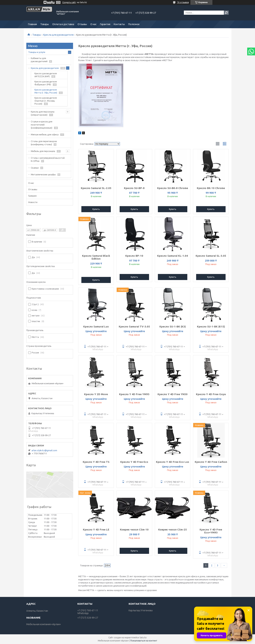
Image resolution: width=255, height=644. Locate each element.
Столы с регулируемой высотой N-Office (48, 159)
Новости (33, 202)
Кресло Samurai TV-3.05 (134, 326)
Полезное (134, 24)
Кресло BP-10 (134, 256)
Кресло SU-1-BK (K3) (173, 326)
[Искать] (226, 13)
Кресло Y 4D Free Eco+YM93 (211, 531)
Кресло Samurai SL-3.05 (211, 256)
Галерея (32, 196)
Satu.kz (143, 638)
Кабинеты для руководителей (39, 60)
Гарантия (105, 24)
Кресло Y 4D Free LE (96, 530)
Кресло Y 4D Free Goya (211, 394)
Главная (32, 24)
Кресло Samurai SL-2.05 (96, 188)
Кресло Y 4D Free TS (96, 462)
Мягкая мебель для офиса (45, 134)
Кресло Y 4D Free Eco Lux (173, 462)
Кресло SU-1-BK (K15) (211, 326)
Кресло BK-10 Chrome (211, 188)
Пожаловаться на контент (144, 641)
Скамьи (35, 168)
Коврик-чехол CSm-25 (173, 530)
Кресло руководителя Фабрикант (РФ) (46, 83)
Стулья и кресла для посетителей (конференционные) (42, 125)
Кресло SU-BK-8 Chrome (173, 188)
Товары (45, 24)
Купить (96, 209)
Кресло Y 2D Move (96, 394)
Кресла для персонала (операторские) (43, 113)
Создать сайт (69, 2)
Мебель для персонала (43, 151)
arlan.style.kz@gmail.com (44, 450)
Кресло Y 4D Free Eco (134, 462)
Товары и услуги (37, 52)
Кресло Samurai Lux (96, 326)
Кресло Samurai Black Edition (96, 257)
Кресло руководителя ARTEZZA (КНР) (46, 75)
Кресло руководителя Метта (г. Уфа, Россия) (46, 91)
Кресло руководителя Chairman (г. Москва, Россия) (46, 101)
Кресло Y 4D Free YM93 (134, 394)
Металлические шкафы (43, 174)
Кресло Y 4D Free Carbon (211, 462)
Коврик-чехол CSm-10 (134, 530)
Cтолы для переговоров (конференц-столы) (44, 143)
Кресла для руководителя (58, 35)
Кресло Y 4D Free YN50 (173, 394)
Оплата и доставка (63, 24)
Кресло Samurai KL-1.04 (173, 256)
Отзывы (82, 24)
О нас (93, 24)
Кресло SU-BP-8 (134, 188)
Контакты (119, 24)
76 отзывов (183, 2)
